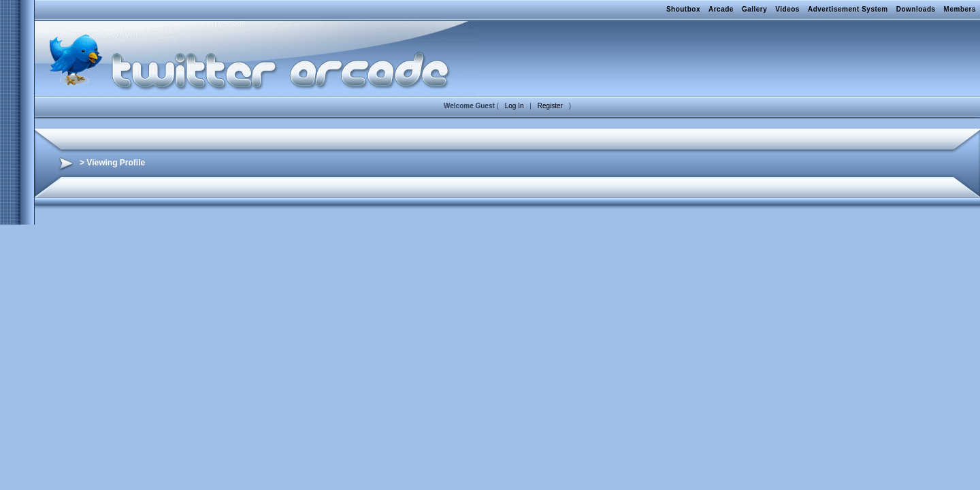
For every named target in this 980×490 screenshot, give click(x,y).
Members (960, 9)
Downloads (916, 9)
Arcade (721, 9)
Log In (514, 106)
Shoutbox (683, 9)
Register (550, 106)
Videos (787, 9)
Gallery (754, 9)
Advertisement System (848, 9)
